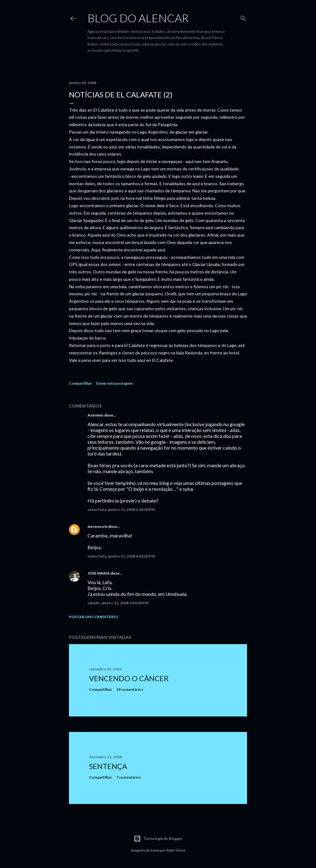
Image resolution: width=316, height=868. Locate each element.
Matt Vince (176, 850)
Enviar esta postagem (114, 383)
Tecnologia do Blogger (158, 839)
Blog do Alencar (138, 18)
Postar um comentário (94, 617)
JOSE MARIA (99, 573)
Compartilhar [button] (80, 383)
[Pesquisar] (243, 17)
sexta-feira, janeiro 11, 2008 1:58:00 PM (121, 509)
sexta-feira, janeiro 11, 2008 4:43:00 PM (121, 556)
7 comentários (129, 777)
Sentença (108, 766)
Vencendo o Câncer (129, 678)
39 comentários (130, 689)
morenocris (98, 526)
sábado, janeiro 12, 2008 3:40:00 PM (118, 603)
